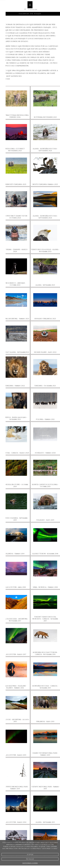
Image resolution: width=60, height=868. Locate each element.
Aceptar (30, 854)
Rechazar (30, 859)
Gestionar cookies (30, 863)
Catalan (33, 10)
